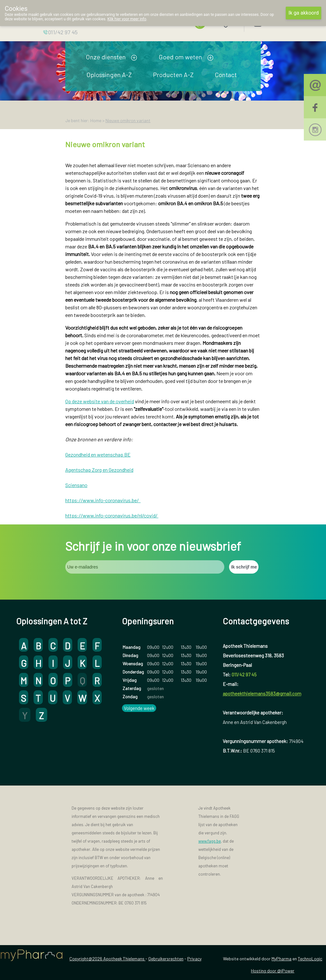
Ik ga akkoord (304, 13)
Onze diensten (106, 57)
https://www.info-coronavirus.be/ (103, 500)
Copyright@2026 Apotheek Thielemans (107, 959)
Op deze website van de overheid (100, 401)
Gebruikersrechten (166, 959)
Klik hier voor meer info (127, 19)
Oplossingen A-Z (109, 75)
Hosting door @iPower (273, 971)
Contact (226, 75)
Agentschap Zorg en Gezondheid (99, 470)
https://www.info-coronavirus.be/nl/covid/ (112, 515)
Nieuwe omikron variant (128, 120)
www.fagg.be (210, 841)
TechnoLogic (310, 959)
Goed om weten (180, 57)
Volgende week (139, 708)
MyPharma (281, 959)
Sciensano (76, 485)
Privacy (194, 959)
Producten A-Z (173, 75)
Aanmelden (280, 22)
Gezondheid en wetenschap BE (98, 454)
